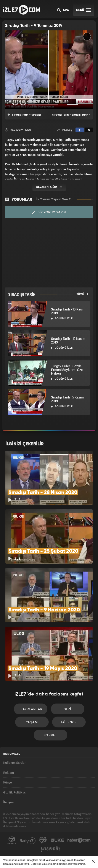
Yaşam (32, 722)
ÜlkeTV (57, 840)
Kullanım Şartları (15, 763)
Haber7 (79, 840)
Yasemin (50, 849)
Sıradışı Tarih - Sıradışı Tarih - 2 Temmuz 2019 (24, 116)
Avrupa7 (43, 840)
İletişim (8, 802)
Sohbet (50, 735)
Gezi (67, 709)
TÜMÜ (82, 294)
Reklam (9, 773)
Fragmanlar (31, 709)
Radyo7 (28, 840)
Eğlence (69, 722)
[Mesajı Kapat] (93, 861)
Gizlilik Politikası (15, 792)
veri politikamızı (55, 864)
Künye (8, 782)
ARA (63, 11)
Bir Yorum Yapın (49, 212)
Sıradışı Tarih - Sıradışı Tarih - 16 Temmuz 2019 (71, 116)
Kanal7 (12, 840)
